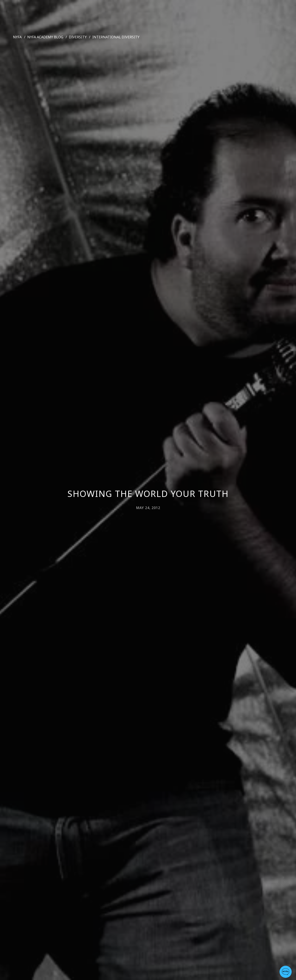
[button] (286, 972)
